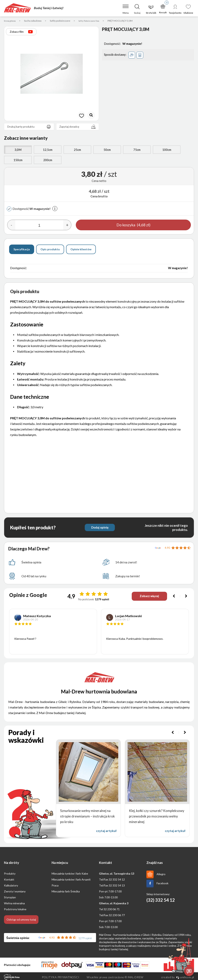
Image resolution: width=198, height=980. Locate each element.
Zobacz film (21, 32)
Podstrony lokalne (15, 910)
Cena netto (99, 182)
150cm (18, 161)
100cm (167, 150)
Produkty (10, 874)
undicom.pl (185, 978)
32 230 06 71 (112, 910)
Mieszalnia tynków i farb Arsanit (71, 880)
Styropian (10, 898)
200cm (48, 161)
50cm (107, 150)
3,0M (18, 150)
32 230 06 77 (117, 916)
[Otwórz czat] (189, 971)
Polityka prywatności (61, 978)
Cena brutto (99, 197)
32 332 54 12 (117, 880)
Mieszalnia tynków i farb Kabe (70, 874)
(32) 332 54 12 (161, 901)
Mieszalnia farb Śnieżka (66, 892)
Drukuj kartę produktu (30, 127)
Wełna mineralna (14, 904)
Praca (55, 886)
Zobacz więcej (147, 597)
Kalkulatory (11, 886)
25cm (77, 150)
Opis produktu (50, 250)
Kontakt (9, 880)
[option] (51, 74)
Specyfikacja (22, 250)
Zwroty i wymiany (15, 892)
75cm (137, 150)
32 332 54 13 (117, 886)
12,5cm (48, 150)
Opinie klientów (81, 250)
